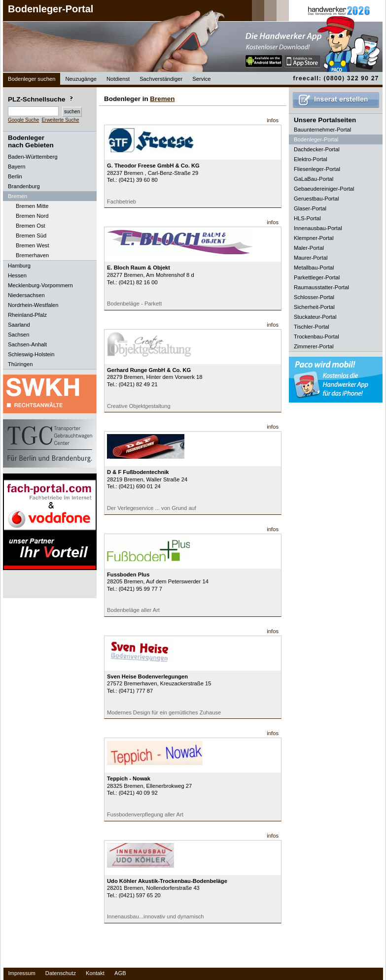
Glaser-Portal (310, 208)
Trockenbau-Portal (316, 337)
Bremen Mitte (32, 206)
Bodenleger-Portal (51, 9)
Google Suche (23, 120)
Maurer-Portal (311, 258)
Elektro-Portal (311, 159)
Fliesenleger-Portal (317, 169)
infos (273, 120)
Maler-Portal (309, 248)
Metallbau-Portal (314, 268)
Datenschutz (61, 973)
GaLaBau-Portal (314, 179)
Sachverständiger (161, 79)
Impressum (22, 973)
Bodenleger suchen (32, 79)
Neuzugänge (81, 79)
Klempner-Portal (314, 238)
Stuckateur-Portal (315, 317)
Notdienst (118, 79)
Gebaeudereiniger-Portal (324, 189)
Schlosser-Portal (314, 297)
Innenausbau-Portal (318, 228)
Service (201, 79)
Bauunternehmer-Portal (322, 130)
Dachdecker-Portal (317, 149)
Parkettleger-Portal (317, 277)
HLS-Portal (307, 218)
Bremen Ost (31, 226)
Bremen (162, 99)
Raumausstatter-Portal (321, 287)
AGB (120, 973)
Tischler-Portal (312, 327)
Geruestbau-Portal (316, 199)
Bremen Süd (31, 236)
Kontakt (95, 973)
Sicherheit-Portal (314, 307)
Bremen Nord (32, 216)
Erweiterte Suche (60, 120)
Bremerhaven (32, 255)
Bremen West (33, 245)
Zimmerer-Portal (314, 346)
